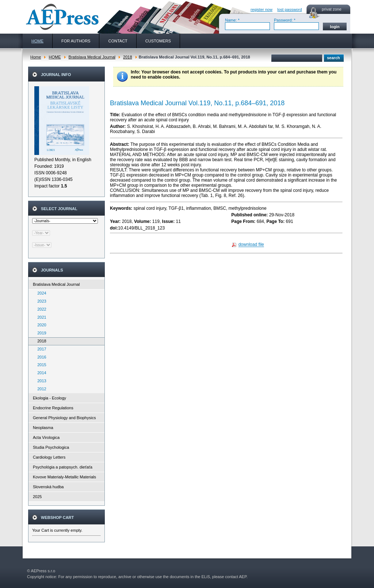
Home (36, 57)
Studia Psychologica (51, 447)
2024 (40, 293)
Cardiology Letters (49, 457)
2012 (40, 389)
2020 (40, 325)
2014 (40, 373)
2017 (40, 349)
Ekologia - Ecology (49, 398)
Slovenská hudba (48, 487)
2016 (40, 357)
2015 (40, 365)
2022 (40, 309)
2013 (40, 381)
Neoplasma (43, 428)
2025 (37, 497)
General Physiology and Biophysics (64, 418)
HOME (55, 57)
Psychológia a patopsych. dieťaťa (63, 467)
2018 (127, 57)
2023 (40, 301)
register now (262, 10)
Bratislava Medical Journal (92, 57)
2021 (40, 317)
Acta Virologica (46, 437)
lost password (289, 10)
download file (251, 245)
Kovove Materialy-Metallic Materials (64, 477)
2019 (40, 333)
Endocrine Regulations (53, 408)
